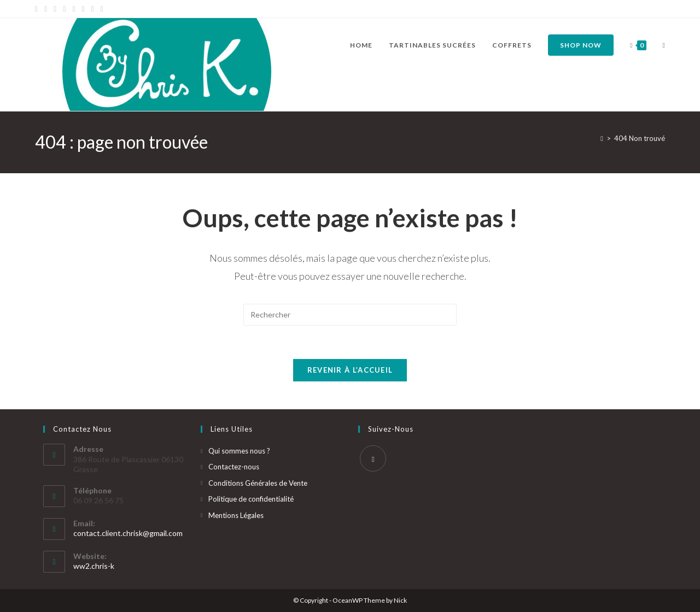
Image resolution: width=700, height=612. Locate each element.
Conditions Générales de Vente (258, 483)
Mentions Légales (236, 515)
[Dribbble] (64, 9)
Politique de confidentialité (251, 499)
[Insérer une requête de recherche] (350, 315)
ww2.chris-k (94, 566)
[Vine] (93, 9)
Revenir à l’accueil (350, 370)
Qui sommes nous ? (239, 451)
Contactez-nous (234, 467)
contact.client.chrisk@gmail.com (128, 533)
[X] (38, 9)
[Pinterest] (55, 9)
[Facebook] (46, 9)
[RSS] (102, 9)
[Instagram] (74, 9)
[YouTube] (83, 9)
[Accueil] (602, 138)
